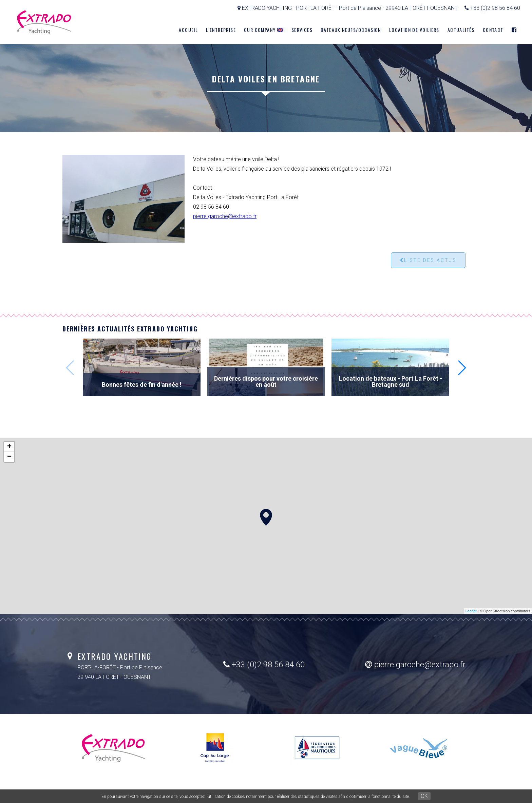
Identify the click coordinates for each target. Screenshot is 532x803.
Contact (493, 30)
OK (424, 796)
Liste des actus (428, 260)
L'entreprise (221, 30)
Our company (264, 30)
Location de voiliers (414, 30)
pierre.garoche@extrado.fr (225, 216)
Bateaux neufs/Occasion (351, 30)
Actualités (461, 30)
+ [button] (9, 447)
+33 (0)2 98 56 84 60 (264, 665)
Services (302, 30)
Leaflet (471, 611)
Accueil (188, 30)
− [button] (9, 457)
